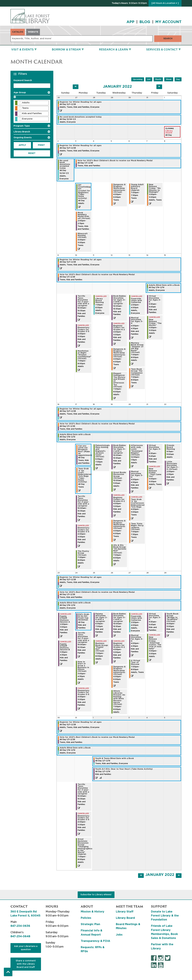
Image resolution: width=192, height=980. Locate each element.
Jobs (119, 935)
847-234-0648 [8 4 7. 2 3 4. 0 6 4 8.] (20, 936)
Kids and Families (32, 114)
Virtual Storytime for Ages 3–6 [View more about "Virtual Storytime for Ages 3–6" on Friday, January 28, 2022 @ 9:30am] (155, 617)
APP (130, 22)
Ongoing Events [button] (23, 138)
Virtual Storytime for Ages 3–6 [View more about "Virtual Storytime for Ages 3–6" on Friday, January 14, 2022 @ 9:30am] (155, 299)
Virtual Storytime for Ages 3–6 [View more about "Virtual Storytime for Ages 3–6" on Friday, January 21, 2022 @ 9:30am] (155, 448)
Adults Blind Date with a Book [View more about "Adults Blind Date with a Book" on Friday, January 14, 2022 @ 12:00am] (164, 285)
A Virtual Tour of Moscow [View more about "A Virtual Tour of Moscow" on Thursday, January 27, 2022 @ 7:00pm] (136, 662)
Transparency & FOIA (95, 941)
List (149, 79)
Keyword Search (23, 80)
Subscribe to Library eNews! (96, 895)
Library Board (125, 918)
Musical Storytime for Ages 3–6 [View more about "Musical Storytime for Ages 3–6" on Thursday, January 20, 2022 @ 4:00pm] (137, 474)
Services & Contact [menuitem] (162, 50)
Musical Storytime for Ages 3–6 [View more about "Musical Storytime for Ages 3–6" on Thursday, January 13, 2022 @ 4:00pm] (137, 321)
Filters (23, 74)
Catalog (18, 32)
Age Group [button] (20, 93)
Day (178, 79)
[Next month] (159, 87)
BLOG (145, 22)
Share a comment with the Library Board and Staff (26, 964)
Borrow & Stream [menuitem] (66, 50)
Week (169, 79)
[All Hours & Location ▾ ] (165, 3)
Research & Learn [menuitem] (113, 50)
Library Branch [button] (22, 132)
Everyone (27, 119)
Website (33, 32)
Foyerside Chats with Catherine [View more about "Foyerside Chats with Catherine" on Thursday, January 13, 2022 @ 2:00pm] (136, 301)
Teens (25, 108)
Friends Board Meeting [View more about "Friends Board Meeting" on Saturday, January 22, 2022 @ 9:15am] (171, 447)
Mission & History (93, 912)
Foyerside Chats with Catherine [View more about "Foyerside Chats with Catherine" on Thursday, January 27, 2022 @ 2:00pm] (136, 618)
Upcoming (138, 79)
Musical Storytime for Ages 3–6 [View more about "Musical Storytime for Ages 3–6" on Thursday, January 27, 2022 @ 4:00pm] (137, 638)
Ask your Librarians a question (26, 948)
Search (168, 39)
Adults (26, 103)
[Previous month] (76, 87)
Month (158, 79)
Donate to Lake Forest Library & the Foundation (165, 916)
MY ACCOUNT (168, 22)
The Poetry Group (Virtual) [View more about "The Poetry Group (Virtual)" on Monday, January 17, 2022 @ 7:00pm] (83, 553)
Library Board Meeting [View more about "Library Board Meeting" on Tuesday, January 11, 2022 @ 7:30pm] (100, 301)
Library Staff (125, 912)
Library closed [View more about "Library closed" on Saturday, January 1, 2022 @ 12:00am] (169, 132)
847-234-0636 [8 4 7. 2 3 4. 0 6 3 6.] (20, 926)
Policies (86, 918)
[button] (129, 3)
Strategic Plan (90, 924)
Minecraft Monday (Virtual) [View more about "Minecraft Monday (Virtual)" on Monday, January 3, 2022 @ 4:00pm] (83, 236)
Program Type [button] (22, 126)
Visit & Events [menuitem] (22, 50)
